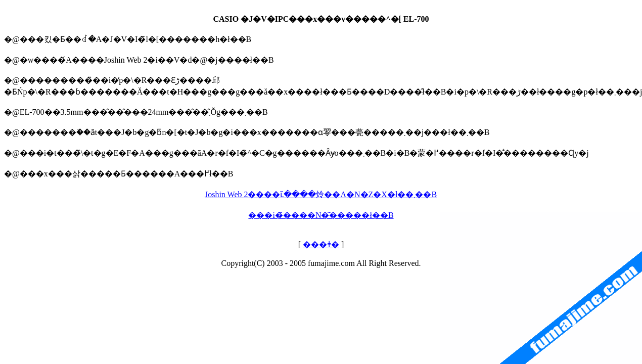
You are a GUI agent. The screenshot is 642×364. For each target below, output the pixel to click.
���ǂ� (321, 244)
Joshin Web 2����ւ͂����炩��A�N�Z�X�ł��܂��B (321, 194)
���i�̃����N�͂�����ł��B (321, 215)
